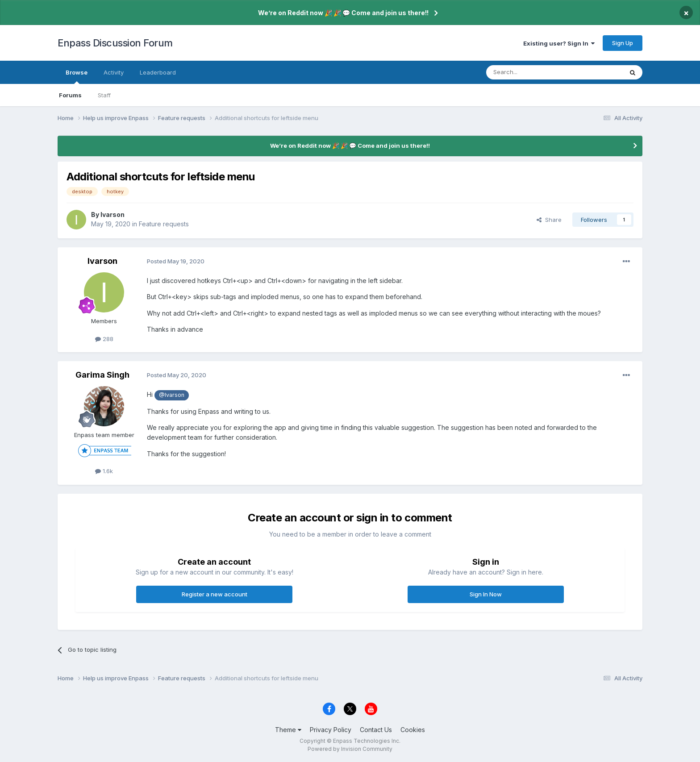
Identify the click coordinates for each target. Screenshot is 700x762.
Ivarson (112, 214)
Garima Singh (102, 375)
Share (549, 220)
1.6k (104, 471)
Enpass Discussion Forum (115, 43)
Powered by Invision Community (350, 749)
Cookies (413, 730)
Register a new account (215, 594)
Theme (288, 730)
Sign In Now (486, 594)
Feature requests (164, 224)
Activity (114, 72)
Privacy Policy (331, 730)
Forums (70, 95)
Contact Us (376, 730)
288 (104, 339)
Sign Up (623, 43)
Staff (104, 95)
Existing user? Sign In (559, 43)
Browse (77, 76)
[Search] (532, 72)
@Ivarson (172, 395)
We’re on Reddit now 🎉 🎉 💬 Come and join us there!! (343, 13)
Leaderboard (158, 72)
